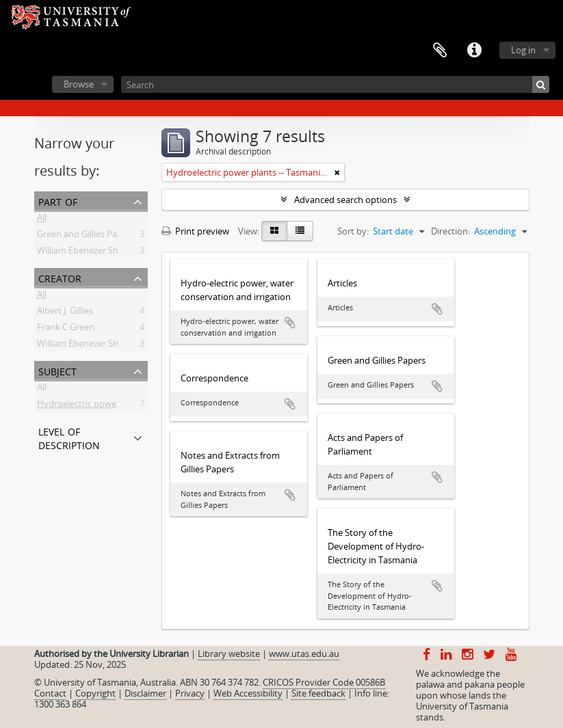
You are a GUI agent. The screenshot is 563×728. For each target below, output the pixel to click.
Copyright (95, 693)
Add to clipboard (290, 323)
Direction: (450, 231)
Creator (60, 277)
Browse (79, 84)
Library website (229, 653)
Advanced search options (345, 200)
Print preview (195, 231)
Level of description (69, 437)
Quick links (474, 51)
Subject (57, 370)
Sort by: (353, 231)
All (42, 220)
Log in (523, 50)
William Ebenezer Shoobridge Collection (117, 253)
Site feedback (318, 693)
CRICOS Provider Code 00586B (324, 682)
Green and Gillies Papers (86, 237)
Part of (58, 201)
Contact (50, 693)
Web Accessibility (248, 693)
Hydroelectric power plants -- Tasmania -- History (136, 406)
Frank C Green (66, 329)
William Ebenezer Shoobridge (96, 346)
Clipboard (440, 51)
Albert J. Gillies (65, 313)
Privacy (190, 693)
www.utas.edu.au (304, 653)
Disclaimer (145, 693)
